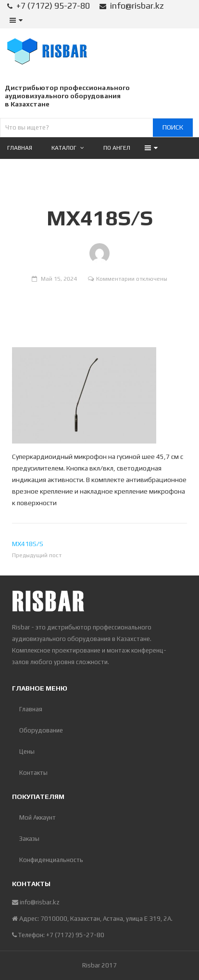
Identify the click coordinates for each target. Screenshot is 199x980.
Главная (31, 709)
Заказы (29, 839)
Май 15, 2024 (59, 279)
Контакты (33, 773)
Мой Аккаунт (37, 817)
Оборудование (41, 730)
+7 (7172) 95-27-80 (53, 6)
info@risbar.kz (137, 6)
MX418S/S (28, 544)
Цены (27, 751)
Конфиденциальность (51, 860)
